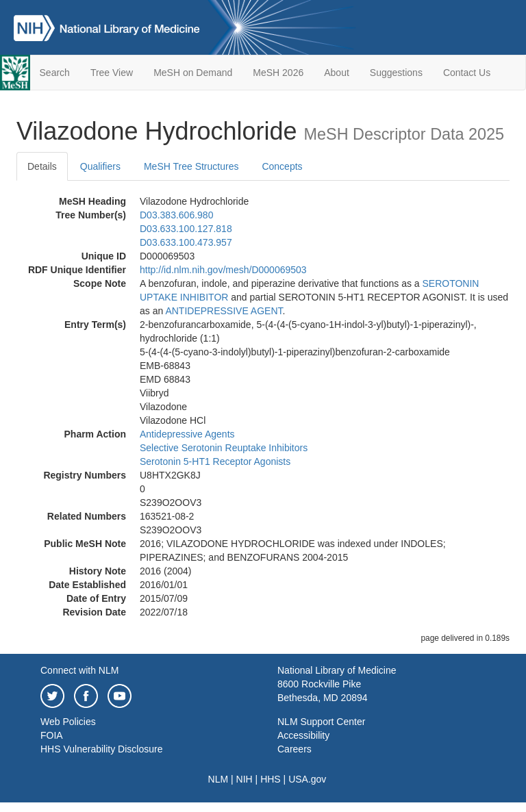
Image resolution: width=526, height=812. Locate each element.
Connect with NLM (79, 670)
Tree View (112, 73)
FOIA (52, 735)
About (337, 73)
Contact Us (467, 73)
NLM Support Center (321, 722)
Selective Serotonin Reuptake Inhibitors (224, 448)
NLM (218, 779)
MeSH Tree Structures (191, 166)
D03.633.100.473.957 (186, 242)
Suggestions (396, 73)
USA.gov (307, 779)
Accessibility (303, 735)
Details (42, 166)
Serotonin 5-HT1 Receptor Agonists (215, 461)
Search (55, 73)
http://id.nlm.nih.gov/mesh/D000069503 (223, 270)
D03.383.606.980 (176, 215)
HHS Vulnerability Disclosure (101, 749)
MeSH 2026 (278, 73)
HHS (271, 779)
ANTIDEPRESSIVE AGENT (224, 311)
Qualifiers (100, 166)
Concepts (282, 166)
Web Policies (68, 722)
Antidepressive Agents (187, 434)
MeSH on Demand (193, 73)
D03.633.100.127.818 (186, 229)
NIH (245, 779)
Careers (295, 749)
